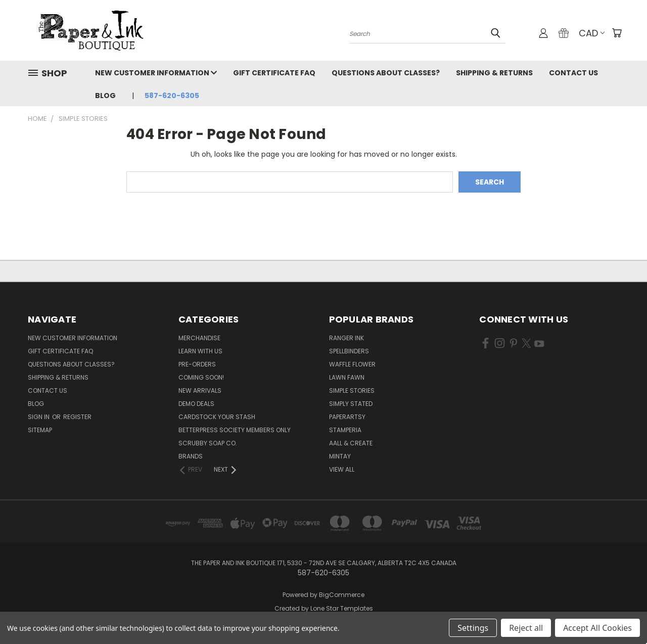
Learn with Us (200, 351)
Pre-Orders (197, 364)
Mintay (340, 456)
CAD (592, 33)
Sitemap (40, 430)
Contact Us (573, 73)
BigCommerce (342, 595)
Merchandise (199, 338)
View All (342, 469)
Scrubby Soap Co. (208, 443)
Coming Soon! (201, 377)
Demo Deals (196, 404)
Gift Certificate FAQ (274, 73)
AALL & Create (351, 443)
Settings (473, 628)
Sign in (39, 417)
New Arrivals (200, 390)
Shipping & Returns (494, 73)
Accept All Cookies (597, 628)
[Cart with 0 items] (617, 33)
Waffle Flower (352, 364)
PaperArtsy (347, 417)
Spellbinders (349, 351)
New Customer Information (156, 73)
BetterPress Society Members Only (235, 430)
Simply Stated (351, 404)
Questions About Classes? (386, 73)
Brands (191, 456)
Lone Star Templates (342, 608)
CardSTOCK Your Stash (217, 417)
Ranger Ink (346, 338)
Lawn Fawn (347, 377)
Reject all (526, 628)
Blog (105, 96)
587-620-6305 (172, 96)
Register (77, 417)
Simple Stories (352, 390)
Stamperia (345, 430)
